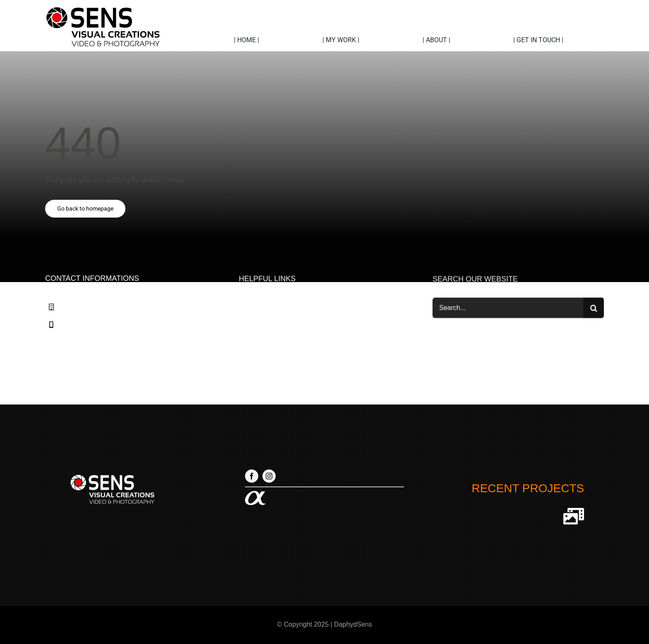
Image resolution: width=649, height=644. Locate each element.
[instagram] (269, 476)
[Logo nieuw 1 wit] (112, 473)
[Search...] (508, 309)
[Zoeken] (594, 309)
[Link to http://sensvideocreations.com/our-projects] (574, 516)
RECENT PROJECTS (528, 488)
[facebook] (252, 476)
